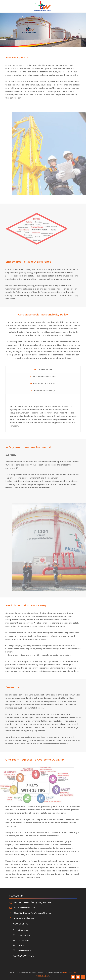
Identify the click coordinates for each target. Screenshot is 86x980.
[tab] (43, 369)
